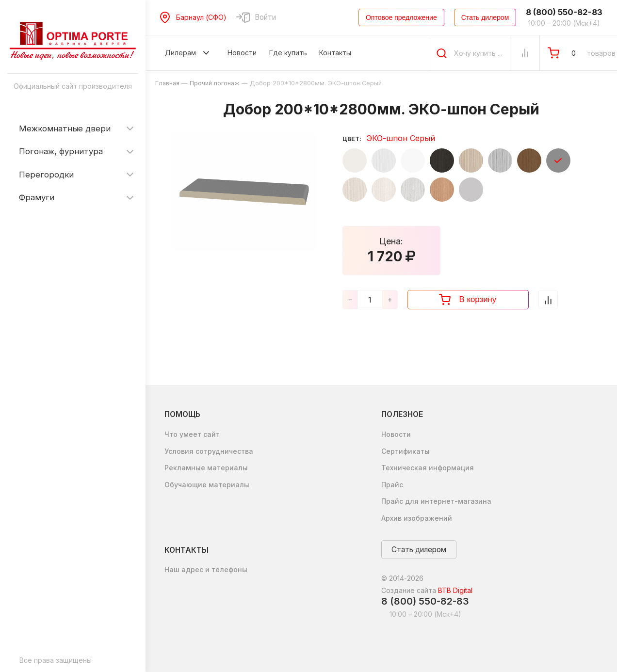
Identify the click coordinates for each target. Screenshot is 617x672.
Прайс (392, 485)
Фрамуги (37, 197)
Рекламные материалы (206, 468)
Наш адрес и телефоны (206, 569)
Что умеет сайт (192, 434)
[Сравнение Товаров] (525, 53)
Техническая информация (428, 468)
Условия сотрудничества (209, 451)
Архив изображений (417, 518)
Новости (396, 434)
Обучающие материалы (207, 485)
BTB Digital (455, 590)
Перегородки (46, 175)
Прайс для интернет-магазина (436, 501)
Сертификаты (406, 451)
